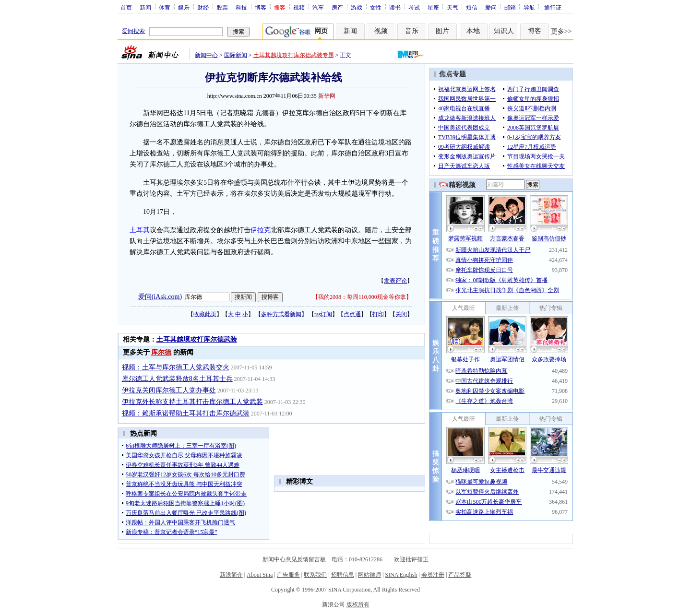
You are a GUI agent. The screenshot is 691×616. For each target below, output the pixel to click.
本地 (473, 31)
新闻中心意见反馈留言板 (294, 559)
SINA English (401, 575)
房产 (337, 7)
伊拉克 (261, 230)
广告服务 (288, 575)
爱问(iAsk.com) (160, 296)
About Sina (260, 575)
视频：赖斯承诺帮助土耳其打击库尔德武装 (186, 413)
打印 (378, 314)
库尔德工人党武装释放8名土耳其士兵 (177, 379)
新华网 (327, 96)
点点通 (352, 314)
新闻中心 (206, 55)
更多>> (561, 31)
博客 (261, 7)
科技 (241, 7)
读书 (395, 7)
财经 (203, 7)
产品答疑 (460, 575)
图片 (442, 31)
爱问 (491, 7)
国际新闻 (236, 55)
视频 (299, 7)
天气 (453, 7)
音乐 (412, 31)
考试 (414, 7)
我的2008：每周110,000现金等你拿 (362, 297)
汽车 (318, 7)
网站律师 (369, 575)
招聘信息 (343, 575)
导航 (529, 7)
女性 (376, 7)
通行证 (553, 7)
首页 (126, 7)
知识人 (504, 31)
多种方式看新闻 (281, 314)
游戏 (357, 7)
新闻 (145, 7)
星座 (433, 7)
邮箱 (510, 7)
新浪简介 (231, 575)
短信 (472, 7)
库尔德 (161, 352)
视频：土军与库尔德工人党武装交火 (176, 367)
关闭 (401, 314)
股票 (222, 7)
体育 (165, 7)
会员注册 (433, 575)
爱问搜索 (133, 31)
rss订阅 (323, 314)
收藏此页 (205, 314)
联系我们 (315, 575)
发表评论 (395, 281)
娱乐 (184, 7)
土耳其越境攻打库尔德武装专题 (294, 55)
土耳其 (140, 230)
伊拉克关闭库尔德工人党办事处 (169, 390)
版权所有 (358, 604)
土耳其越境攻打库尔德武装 (197, 339)
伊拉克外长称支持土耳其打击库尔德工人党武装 (192, 402)
